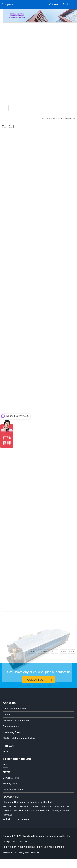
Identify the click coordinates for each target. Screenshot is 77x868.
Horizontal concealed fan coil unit (37, 707)
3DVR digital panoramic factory (19, 738)
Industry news (10, 784)
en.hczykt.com (21, 819)
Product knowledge (13, 790)
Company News (11, 778)
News (7, 772)
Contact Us (40, 680)
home (53, 119)
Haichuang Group (12, 732)
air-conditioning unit (17, 759)
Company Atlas (11, 726)
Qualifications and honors (16, 720)
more (5, 751)
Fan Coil (71, 119)
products (62, 119)
